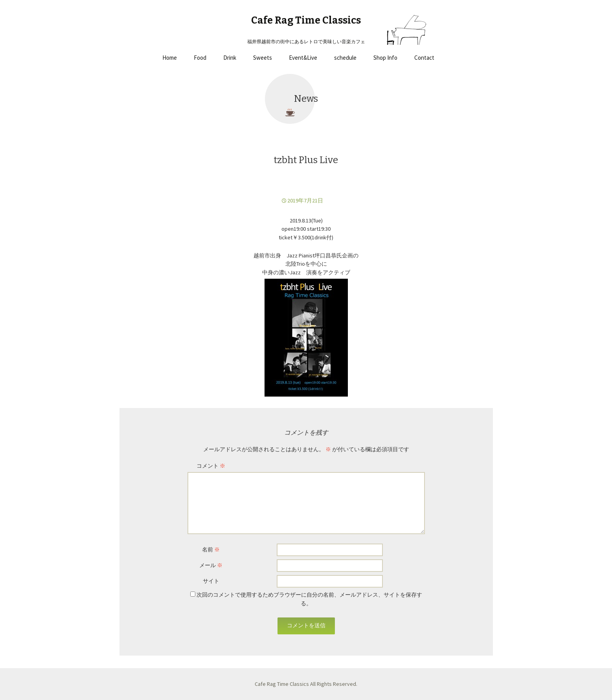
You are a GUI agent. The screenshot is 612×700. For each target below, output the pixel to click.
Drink (230, 58)
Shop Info (385, 58)
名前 (211, 549)
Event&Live (303, 58)
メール (211, 565)
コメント (211, 466)
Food (200, 58)
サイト (211, 581)
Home (170, 58)
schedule (345, 58)
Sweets (263, 58)
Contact (424, 58)
